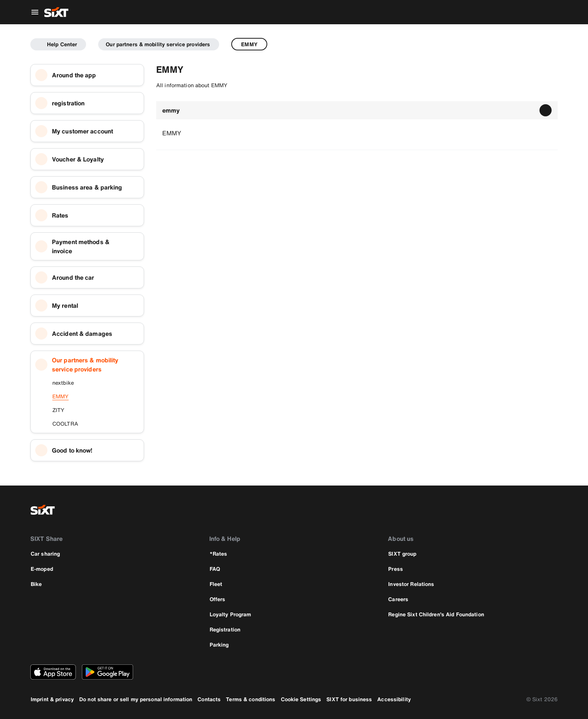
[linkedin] (549, 510)
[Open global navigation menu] (35, 12)
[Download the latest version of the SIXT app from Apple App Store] (53, 672)
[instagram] (530, 510)
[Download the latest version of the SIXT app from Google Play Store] (107, 672)
